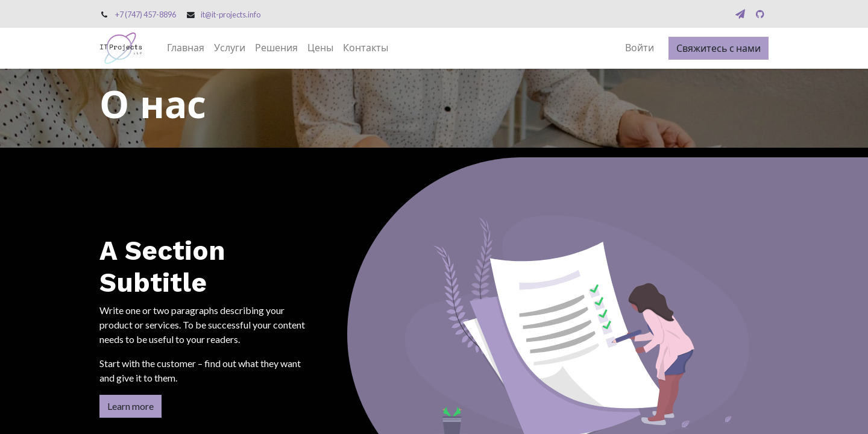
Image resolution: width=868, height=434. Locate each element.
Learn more (131, 406)
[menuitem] (186, 48)
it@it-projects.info (231, 14)
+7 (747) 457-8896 (146, 14)
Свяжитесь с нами (719, 48)
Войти (640, 48)
